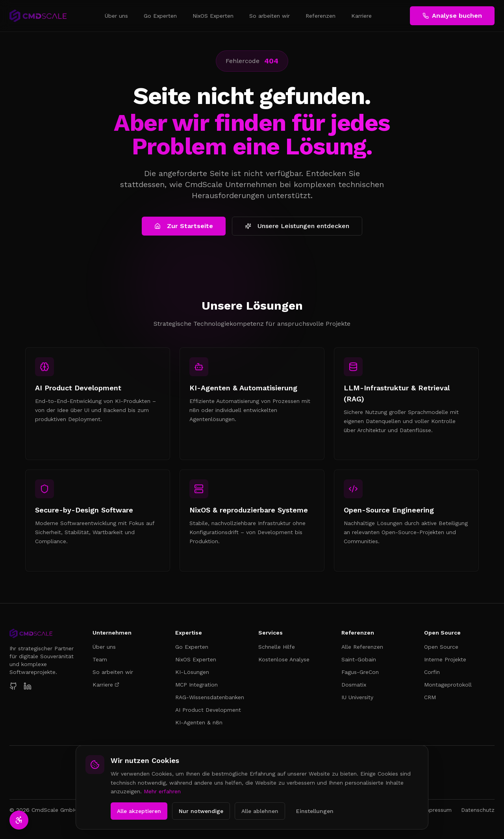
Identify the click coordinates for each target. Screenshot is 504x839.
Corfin (432, 672)
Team (100, 659)
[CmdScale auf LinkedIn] (28, 686)
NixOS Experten (196, 659)
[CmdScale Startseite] (45, 633)
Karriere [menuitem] (361, 16)
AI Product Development (208, 710)
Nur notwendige (201, 811)
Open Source (441, 647)
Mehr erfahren (162, 791)
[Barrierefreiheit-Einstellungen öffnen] (19, 820)
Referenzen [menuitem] (321, 16)
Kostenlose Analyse (284, 659)
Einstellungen (315, 811)
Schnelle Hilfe (277, 647)
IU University (357, 697)
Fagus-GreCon (360, 672)
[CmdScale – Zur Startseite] (38, 16)
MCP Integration (196, 685)
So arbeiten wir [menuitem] (270, 16)
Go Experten (192, 647)
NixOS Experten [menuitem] (213, 16)
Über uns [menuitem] (116, 16)
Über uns (104, 647)
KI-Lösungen (192, 672)
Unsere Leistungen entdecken (297, 226)
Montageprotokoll (448, 685)
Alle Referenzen (362, 647)
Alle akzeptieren (139, 811)
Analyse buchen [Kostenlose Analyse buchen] (452, 16)
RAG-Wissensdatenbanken (210, 697)
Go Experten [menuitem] (160, 16)
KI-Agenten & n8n (199, 722)
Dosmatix (354, 685)
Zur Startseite (184, 226)
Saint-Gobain (359, 659)
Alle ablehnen (260, 811)
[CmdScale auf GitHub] (13, 686)
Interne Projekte (445, 659)
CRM (430, 697)
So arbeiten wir (113, 672)
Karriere (106, 685)
